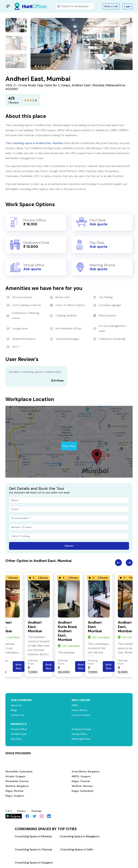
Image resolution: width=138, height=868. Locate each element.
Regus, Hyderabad (83, 791)
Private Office (19, 729)
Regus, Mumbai (15, 791)
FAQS (75, 705)
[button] (36, 66)
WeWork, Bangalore (17, 786)
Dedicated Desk (82, 729)
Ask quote (99, 224)
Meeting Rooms (81, 739)
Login (127, 6)
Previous (118, 563)
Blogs (14, 710)
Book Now (19, 666)
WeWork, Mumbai (82, 786)
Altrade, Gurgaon (16, 776)
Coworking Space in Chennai (33, 849)
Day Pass (16, 739)
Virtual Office (80, 734)
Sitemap (38, 811)
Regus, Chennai (81, 781)
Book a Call (111, 6)
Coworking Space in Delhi (76, 849)
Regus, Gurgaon (15, 796)
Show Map (69, 446)
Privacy (23, 811)
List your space (81, 715)
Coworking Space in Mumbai (33, 836)
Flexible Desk (19, 734)
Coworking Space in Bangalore (80, 836)
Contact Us (18, 715)
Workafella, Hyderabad (19, 771)
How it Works (80, 710)
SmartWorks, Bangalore (86, 771)
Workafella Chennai (17, 781)
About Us (17, 705)
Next (129, 563)
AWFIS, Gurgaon (81, 776)
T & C (9, 811)
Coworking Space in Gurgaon (34, 863)
